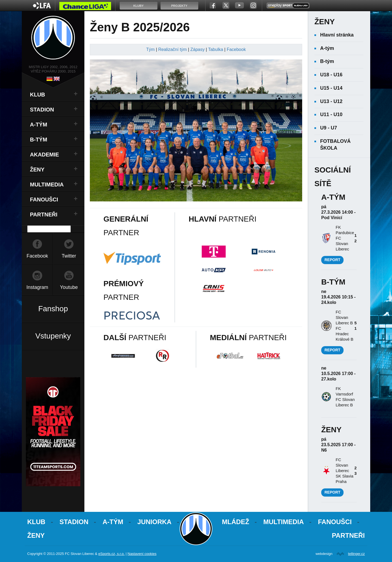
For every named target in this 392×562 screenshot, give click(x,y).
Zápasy (197, 49)
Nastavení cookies (142, 554)
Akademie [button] (45, 155)
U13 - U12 (331, 101)
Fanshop (53, 309)
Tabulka (215, 49)
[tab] (53, 95)
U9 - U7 (329, 128)
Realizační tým (172, 49)
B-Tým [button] (39, 140)
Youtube (69, 287)
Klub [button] (38, 95)
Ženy (36, 535)
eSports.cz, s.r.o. (111, 554)
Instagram (37, 287)
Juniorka (154, 522)
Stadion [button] (42, 110)
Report (332, 260)
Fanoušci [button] (44, 200)
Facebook (37, 256)
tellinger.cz (356, 554)
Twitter (69, 256)
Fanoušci (335, 522)
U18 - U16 (331, 75)
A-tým (327, 48)
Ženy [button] (37, 170)
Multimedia (284, 522)
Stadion (74, 522)
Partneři (348, 535)
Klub (36, 522)
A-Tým (113, 522)
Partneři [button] (44, 214)
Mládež (235, 522)
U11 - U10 (331, 114)
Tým (150, 49)
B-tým (327, 61)
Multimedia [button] (47, 185)
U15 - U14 (331, 88)
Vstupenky (53, 336)
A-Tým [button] (39, 125)
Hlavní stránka (337, 35)
